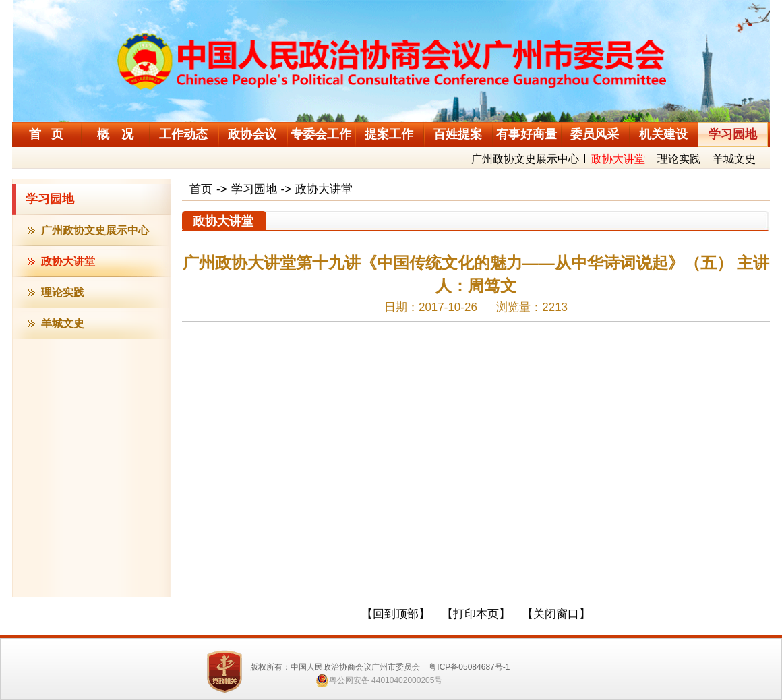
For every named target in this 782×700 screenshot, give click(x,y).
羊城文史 (734, 159)
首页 (201, 189)
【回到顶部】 (396, 614)
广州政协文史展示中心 (525, 159)
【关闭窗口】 (556, 614)
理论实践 (679, 159)
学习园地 (50, 199)
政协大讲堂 (618, 159)
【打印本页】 (476, 614)
